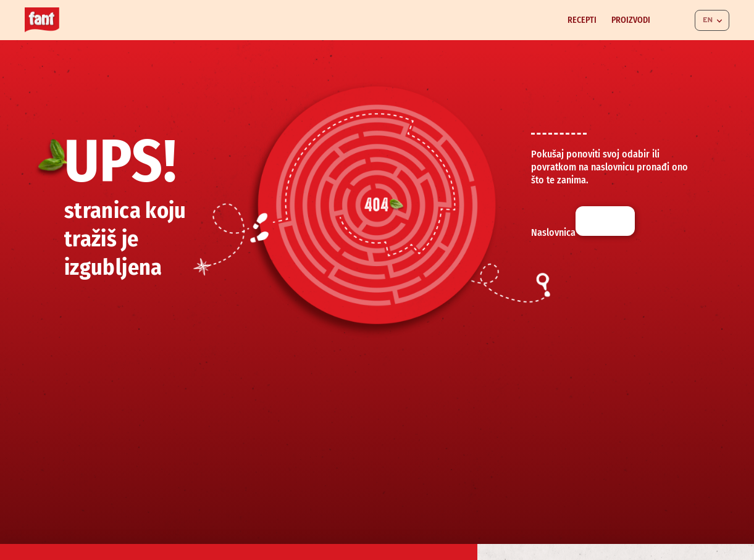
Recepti (582, 20)
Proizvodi (631, 20)
